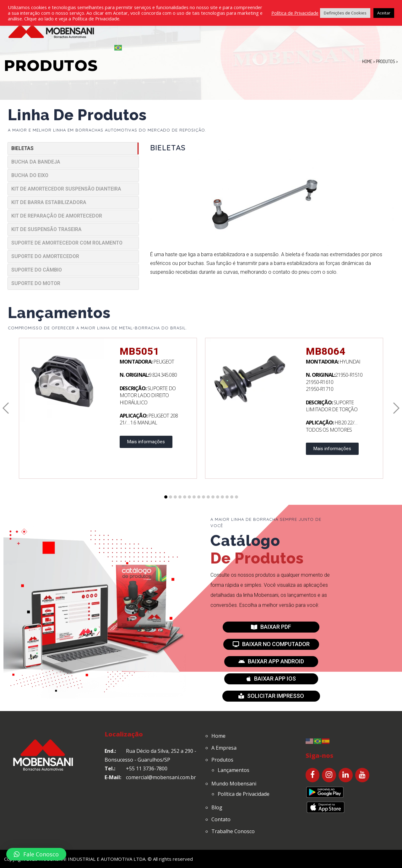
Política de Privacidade (244, 794)
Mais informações (146, 442)
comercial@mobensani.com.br (161, 777)
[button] (271, 627)
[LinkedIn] (346, 775)
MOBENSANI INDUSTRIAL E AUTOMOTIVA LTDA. (93, 859)
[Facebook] (313, 775)
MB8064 (326, 351)
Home (218, 736)
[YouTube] (362, 775)
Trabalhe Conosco (233, 831)
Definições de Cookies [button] (345, 13)
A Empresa (224, 748)
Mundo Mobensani (234, 784)
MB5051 (139, 351)
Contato (221, 819)
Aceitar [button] (384, 13)
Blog (217, 807)
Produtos (222, 760)
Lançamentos (234, 770)
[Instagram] (329, 775)
